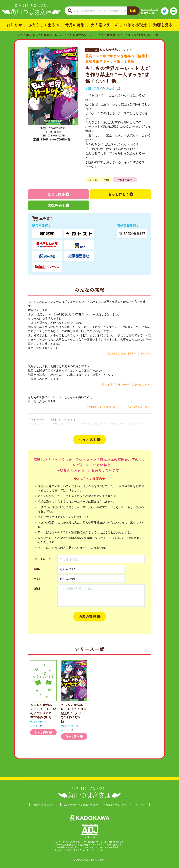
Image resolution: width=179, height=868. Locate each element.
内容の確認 (87, 616)
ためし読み (56, 194)
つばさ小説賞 (135, 25)
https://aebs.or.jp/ (95, 850)
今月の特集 (75, 25)
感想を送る (56, 205)
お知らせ (14, 25)
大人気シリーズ (104, 25)
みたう (110, 88)
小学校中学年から (125, 180)
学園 (106, 180)
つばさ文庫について (45, 805)
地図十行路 (92, 88)
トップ (18, 35)
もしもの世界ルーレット (48, 35)
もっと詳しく (119, 194)
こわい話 (93, 180)
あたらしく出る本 (44, 25)
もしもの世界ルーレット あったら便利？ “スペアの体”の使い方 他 (43, 711)
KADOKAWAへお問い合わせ (81, 805)
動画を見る (163, 25)
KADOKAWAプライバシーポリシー (125, 805)
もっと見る (87, 439)
